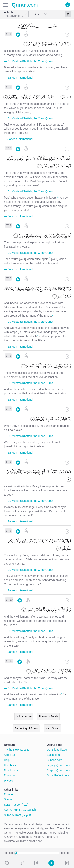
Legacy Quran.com (58, 765)
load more (25, 716)
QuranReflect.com (58, 775)
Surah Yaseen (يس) (16, 805)
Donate (8, 794)
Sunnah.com (55, 760)
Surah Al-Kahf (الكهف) (17, 815)
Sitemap (9, 799)
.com (25, 5)
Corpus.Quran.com (58, 770)
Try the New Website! (17, 750)
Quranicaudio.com (58, 750)
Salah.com (53, 755)
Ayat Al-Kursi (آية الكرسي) (20, 810)
